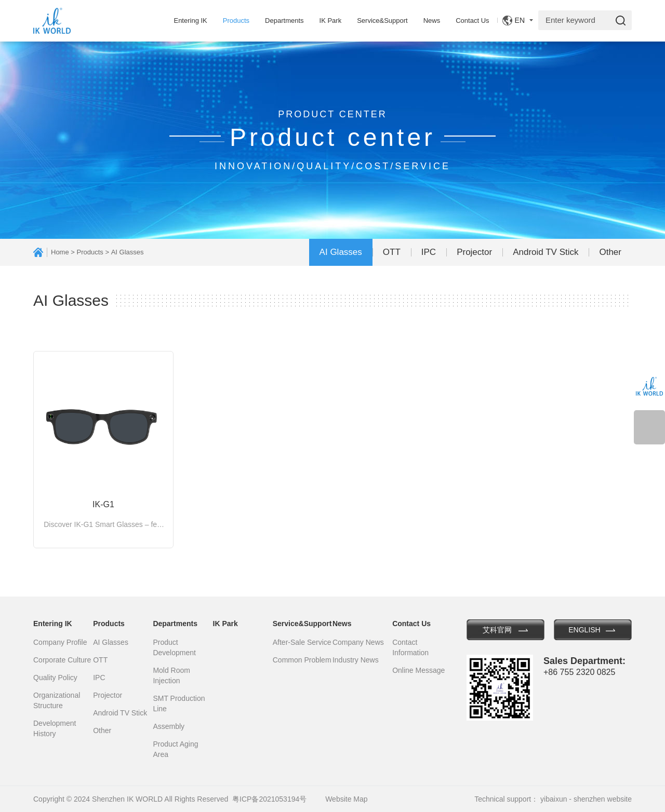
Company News (358, 642)
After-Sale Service (302, 642)
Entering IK (190, 21)
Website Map (346, 799)
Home (60, 252)
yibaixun (554, 799)
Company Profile (60, 642)
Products (236, 21)
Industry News (356, 660)
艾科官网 (497, 630)
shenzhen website (603, 799)
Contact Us (472, 21)
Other (610, 252)
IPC (429, 252)
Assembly (169, 726)
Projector (474, 252)
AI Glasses (341, 252)
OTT (392, 252)
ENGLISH (584, 630)
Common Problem (302, 660)
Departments (284, 21)
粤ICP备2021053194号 (269, 799)
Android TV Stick (546, 252)
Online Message (418, 670)
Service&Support (382, 21)
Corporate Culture (62, 660)
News (432, 21)
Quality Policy (55, 678)
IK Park (331, 21)
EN (520, 20)
